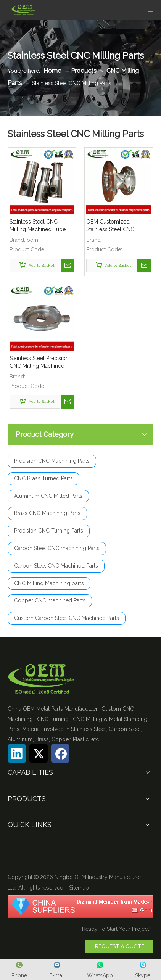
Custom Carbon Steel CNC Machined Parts (67, 618)
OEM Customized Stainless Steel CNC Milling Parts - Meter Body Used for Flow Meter (118, 226)
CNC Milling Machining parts (49, 583)
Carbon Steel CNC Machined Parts (56, 566)
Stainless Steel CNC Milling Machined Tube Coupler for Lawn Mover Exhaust (40, 226)
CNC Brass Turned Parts (43, 478)
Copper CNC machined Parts (50, 600)
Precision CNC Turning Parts (49, 531)
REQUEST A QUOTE (120, 946)
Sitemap (79, 888)
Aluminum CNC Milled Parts (48, 496)
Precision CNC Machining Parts (52, 461)
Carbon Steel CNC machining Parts (57, 548)
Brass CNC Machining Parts (47, 513)
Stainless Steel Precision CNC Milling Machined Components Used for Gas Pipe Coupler (39, 362)
